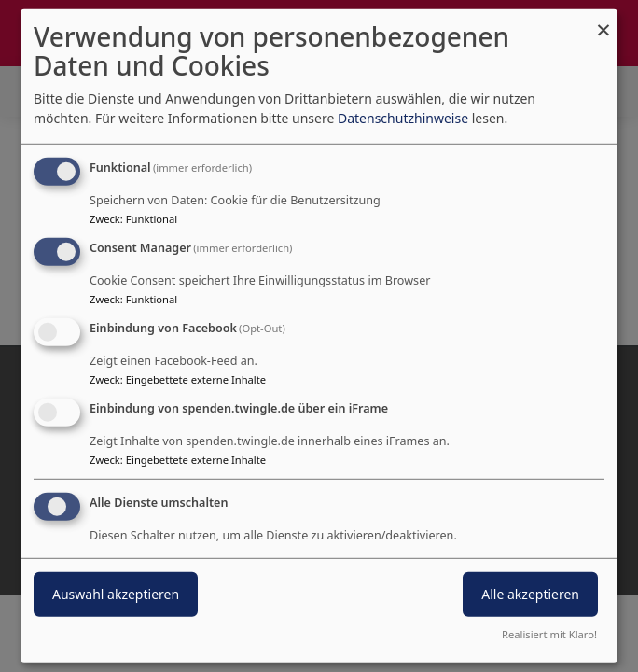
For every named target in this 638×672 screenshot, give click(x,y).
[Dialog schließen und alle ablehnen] (603, 21)
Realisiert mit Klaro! (549, 634)
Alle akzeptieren (530, 593)
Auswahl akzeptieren (116, 593)
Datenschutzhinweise (403, 118)
